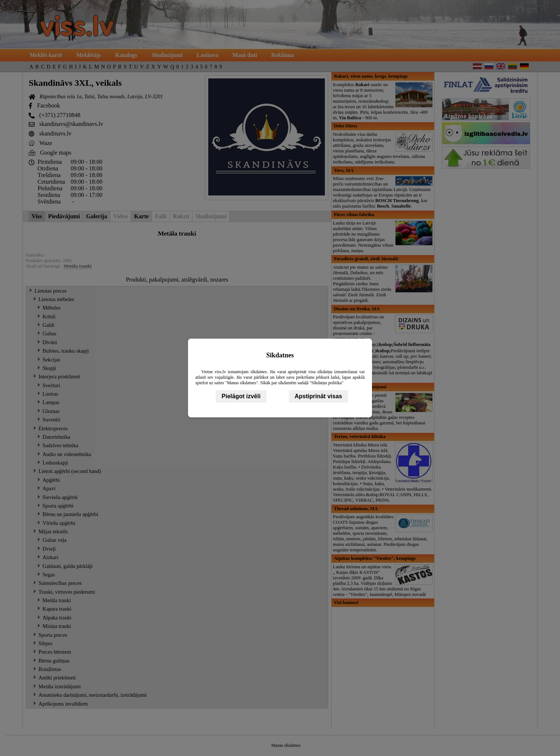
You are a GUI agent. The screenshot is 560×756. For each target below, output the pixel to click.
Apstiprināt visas (318, 396)
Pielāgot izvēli (241, 396)
